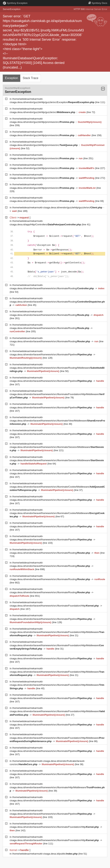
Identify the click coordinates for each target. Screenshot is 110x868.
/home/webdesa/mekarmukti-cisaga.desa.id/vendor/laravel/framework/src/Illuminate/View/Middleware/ (57, 421)
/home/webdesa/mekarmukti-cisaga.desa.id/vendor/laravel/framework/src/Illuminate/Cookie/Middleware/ (57, 487)
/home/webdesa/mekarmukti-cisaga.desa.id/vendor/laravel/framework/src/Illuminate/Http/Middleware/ (57, 787)
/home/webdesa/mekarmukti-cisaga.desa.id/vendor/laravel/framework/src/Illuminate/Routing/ (57, 302)
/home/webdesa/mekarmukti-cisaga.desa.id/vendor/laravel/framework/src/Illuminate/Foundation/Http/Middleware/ (57, 394)
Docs (98, 3)
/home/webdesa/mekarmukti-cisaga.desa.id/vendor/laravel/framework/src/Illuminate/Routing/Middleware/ (57, 368)
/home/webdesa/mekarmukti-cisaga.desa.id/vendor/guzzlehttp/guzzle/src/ (58, 207)
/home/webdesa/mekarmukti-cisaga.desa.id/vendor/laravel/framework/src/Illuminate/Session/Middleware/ (57, 447)
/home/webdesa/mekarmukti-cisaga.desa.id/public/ (45, 854)
